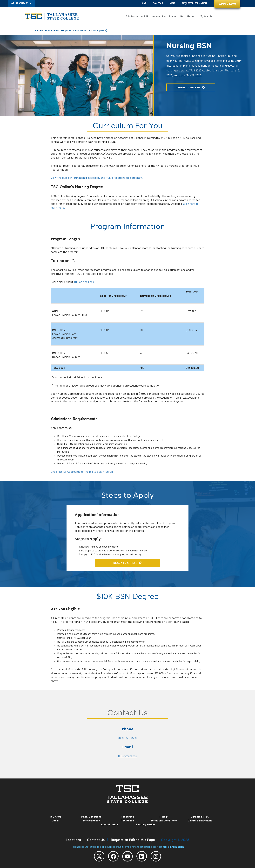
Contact (158, 3)
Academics (159, 16)
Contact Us (96, 840)
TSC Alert (55, 816)
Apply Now (227, 4)
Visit (172, 3)
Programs (66, 30)
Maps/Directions (91, 816)
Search (208, 16)
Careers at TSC (200, 816)
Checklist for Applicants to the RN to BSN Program (82, 472)
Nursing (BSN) (99, 30)
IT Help (164, 816)
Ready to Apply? (125, 563)
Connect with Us (188, 87)
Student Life (176, 16)
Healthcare (82, 30)
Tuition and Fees (84, 282)
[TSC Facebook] (113, 856)
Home (38, 30)
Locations (73, 840)
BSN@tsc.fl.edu (127, 756)
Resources (20, 3)
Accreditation (109, 824)
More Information (173, 847)
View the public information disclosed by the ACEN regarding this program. (97, 178)
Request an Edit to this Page (133, 840)
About (190, 16)
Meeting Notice (146, 824)
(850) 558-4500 (128, 738)
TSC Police (127, 820)
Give (144, 3)
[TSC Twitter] (99, 856)
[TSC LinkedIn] (142, 856)
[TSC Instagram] (156, 856)
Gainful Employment (200, 820)
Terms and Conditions (164, 820)
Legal (55, 820)
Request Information (194, 3)
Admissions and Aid (138, 16)
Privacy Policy (91, 820)
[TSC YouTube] (127, 856)
